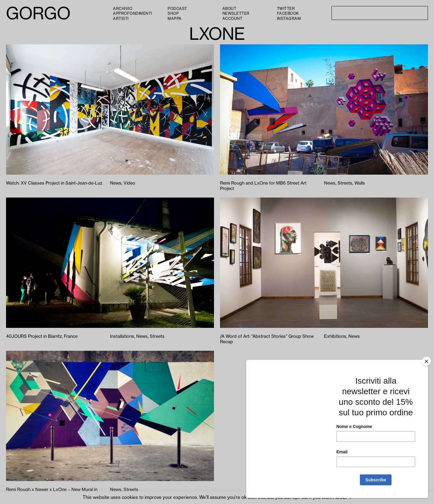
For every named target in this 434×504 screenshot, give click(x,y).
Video (129, 183)
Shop (173, 14)
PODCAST (177, 9)
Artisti (121, 19)
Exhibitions (335, 336)
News (116, 183)
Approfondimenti (133, 14)
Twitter (286, 9)
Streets (345, 183)
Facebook (288, 14)
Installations (122, 336)
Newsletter (236, 14)
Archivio (123, 9)
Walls (360, 183)
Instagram (289, 19)
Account (233, 19)
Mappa (175, 19)
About (230, 9)
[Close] (426, 361)
